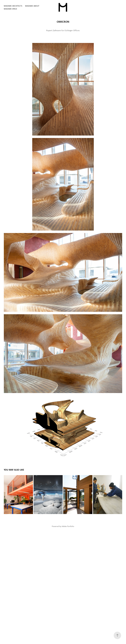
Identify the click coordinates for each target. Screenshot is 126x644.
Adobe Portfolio (68, 526)
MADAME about (32, 6)
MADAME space (10, 9)
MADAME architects (13, 6)
